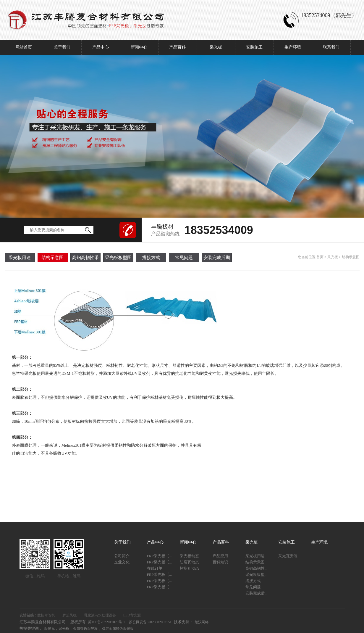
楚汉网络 (202, 622)
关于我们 (62, 47)
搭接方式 (151, 258)
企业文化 (122, 562)
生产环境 (293, 47)
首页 (320, 257)
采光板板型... (257, 575)
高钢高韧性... (257, 568)
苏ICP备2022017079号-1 (107, 622)
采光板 (216, 47)
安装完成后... (257, 593)
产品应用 (220, 556)
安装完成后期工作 (217, 259)
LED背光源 (132, 615)
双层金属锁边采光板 (118, 629)
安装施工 (254, 47)
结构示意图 (52, 258)
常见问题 (184, 258)
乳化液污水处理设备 (100, 615)
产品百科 (177, 47)
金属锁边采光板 (85, 629)
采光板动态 (189, 556)
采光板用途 (20, 258)
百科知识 (220, 562)
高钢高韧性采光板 (85, 259)
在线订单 (155, 568)
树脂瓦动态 (189, 568)
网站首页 (24, 47)
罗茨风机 (69, 615)
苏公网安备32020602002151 (150, 622)
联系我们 (331, 47)
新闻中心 (139, 47)
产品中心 (101, 47)
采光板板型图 (118, 258)
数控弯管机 (46, 615)
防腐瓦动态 (189, 562)
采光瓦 (49, 629)
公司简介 (122, 556)
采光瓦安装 (288, 556)
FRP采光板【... (160, 556)
